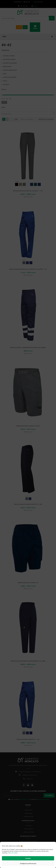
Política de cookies (13, 853)
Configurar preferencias (28, 864)
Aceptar (28, 858)
